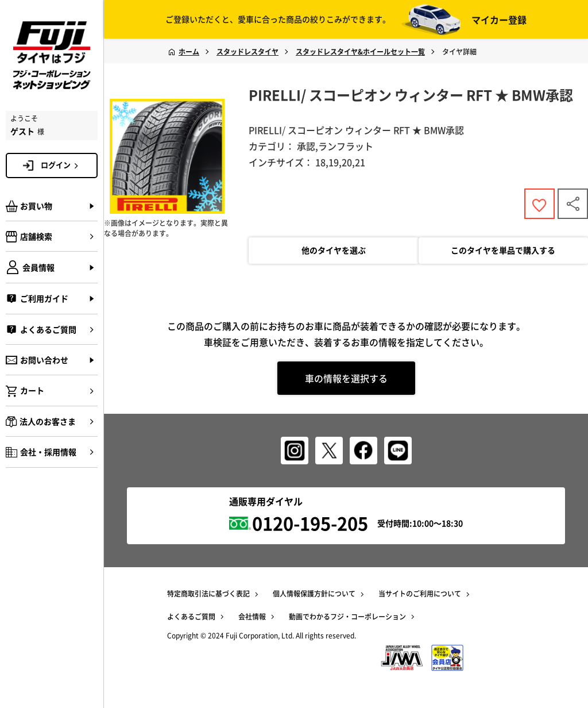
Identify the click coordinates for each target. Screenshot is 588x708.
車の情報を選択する (346, 379)
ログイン (61, 165)
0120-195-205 (310, 523)
